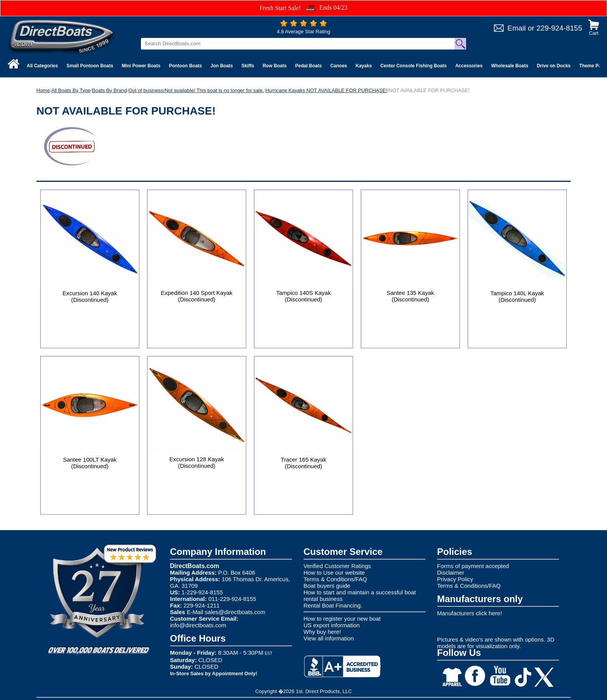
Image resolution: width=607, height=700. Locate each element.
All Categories (42, 66)
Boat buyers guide (327, 586)
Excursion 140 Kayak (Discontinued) (90, 296)
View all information (329, 638)
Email (517, 28)
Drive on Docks (554, 66)
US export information (332, 625)
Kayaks (364, 66)
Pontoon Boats (185, 66)
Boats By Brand (110, 90)
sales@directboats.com (235, 612)
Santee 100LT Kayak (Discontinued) (90, 463)
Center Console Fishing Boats (414, 66)
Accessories (469, 66)
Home (43, 90)
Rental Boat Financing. (333, 605)
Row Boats (274, 66)
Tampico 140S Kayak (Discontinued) (304, 296)
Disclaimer (451, 572)
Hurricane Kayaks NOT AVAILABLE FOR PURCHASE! (326, 90)
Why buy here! (322, 632)
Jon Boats (222, 66)
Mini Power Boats (141, 66)
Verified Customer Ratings (337, 566)
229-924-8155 (559, 28)
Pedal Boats (308, 66)
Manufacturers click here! (470, 613)
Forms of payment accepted (473, 566)
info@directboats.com (198, 625)
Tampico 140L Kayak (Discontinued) (517, 296)
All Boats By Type (71, 90)
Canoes (339, 66)
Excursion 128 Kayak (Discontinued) (197, 462)
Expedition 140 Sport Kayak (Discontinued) (196, 296)
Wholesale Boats (510, 66)
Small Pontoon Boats (90, 66)
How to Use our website (334, 572)
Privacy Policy (455, 579)
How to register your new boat (342, 619)
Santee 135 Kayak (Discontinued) (411, 296)
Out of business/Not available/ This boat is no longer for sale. (196, 90)
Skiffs (248, 66)
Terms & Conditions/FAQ (335, 579)
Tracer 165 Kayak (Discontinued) (303, 463)
